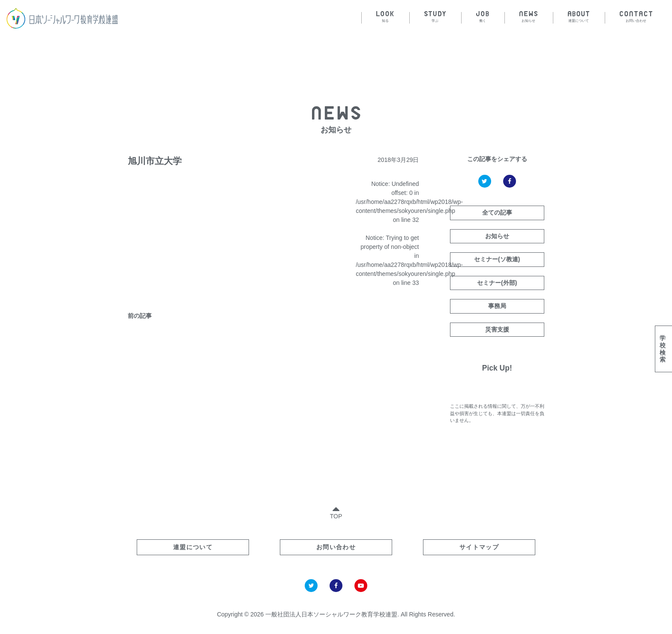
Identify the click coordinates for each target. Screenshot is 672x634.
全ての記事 (497, 212)
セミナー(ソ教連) (497, 259)
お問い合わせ (336, 547)
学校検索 (663, 349)
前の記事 (140, 316)
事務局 (497, 306)
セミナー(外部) (497, 283)
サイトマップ (479, 547)
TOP (336, 511)
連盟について (193, 547)
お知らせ (497, 236)
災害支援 (497, 329)
